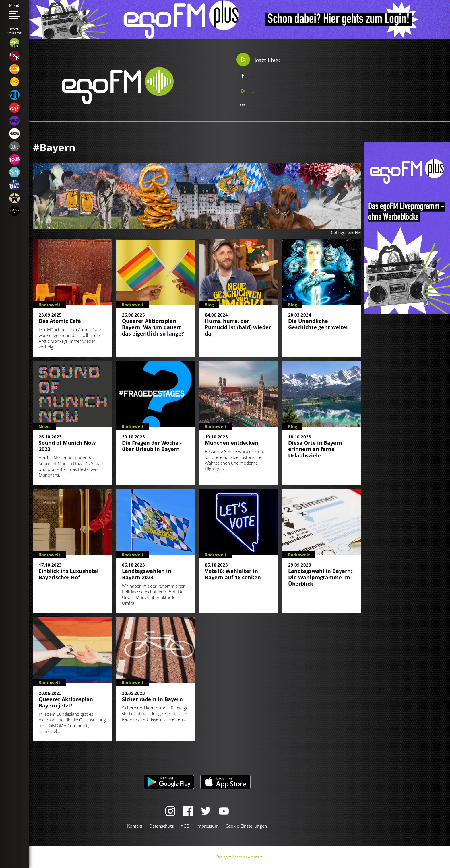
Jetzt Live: (258, 60)
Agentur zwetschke (247, 857)
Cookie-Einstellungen (246, 826)
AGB (185, 826)
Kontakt (135, 826)
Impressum (207, 826)
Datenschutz (161, 826)
